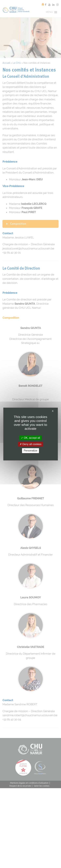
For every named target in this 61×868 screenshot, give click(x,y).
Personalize (31, 451)
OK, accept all (30, 438)
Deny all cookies (31, 444)
